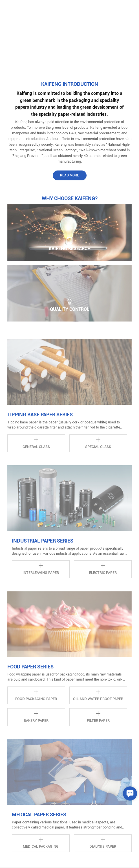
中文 (110, 8)
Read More (69, 175)
